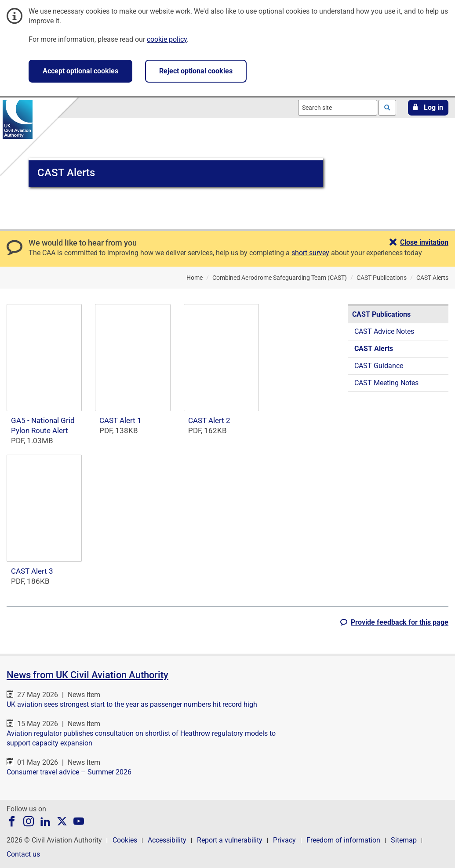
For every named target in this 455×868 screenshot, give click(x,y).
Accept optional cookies (80, 71)
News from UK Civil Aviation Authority (87, 675)
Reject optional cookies (196, 71)
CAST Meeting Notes (386, 383)
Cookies (125, 840)
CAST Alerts (374, 349)
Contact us (23, 854)
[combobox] (338, 108)
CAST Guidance (379, 366)
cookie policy (167, 39)
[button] (428, 108)
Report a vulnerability (230, 840)
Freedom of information (343, 840)
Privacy (284, 840)
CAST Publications (381, 314)
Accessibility (167, 840)
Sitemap (404, 840)
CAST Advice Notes (384, 331)
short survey (310, 253)
